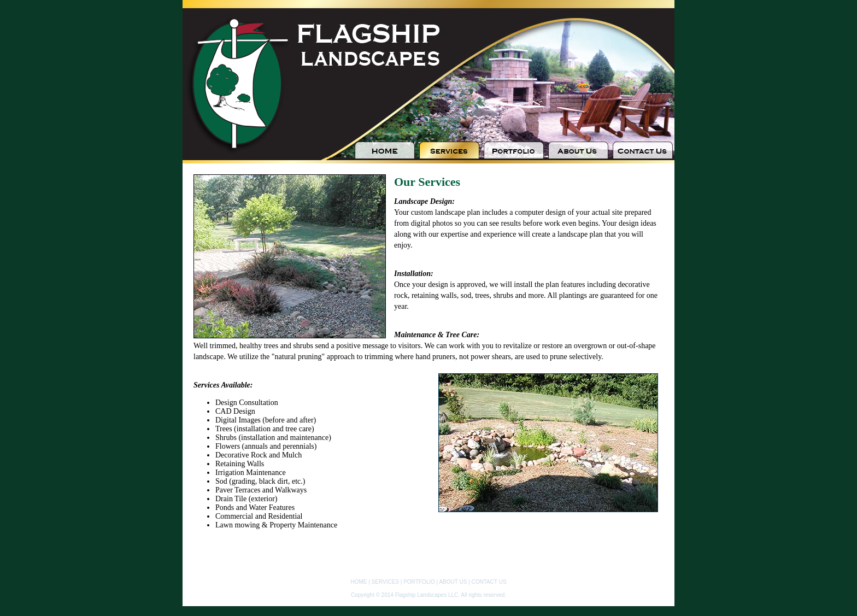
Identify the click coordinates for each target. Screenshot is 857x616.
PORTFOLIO (419, 582)
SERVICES (385, 582)
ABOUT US (453, 582)
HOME (359, 582)
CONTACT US (489, 582)
